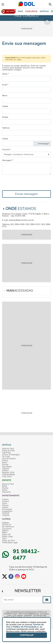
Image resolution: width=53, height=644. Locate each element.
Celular (5, 139)
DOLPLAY (7, 525)
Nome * (5, 74)
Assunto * (7, 150)
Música (5, 505)
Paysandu (6, 492)
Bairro (5, 96)
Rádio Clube (7, 537)
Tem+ (5, 539)
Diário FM (6, 535)
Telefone (6, 128)
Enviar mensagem (26, 194)
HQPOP (6, 513)
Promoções (7, 509)
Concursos (7, 529)
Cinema (5, 501)
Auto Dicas (7, 477)
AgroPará (6, 453)
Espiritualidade (8, 475)
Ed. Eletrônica (8, 527)
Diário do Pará (8, 451)
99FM (5, 533)
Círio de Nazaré (9, 459)
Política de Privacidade (13, 617)
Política (5, 471)
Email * (5, 85)
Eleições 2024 (8, 473)
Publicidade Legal (10, 543)
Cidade (5, 106)
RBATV (5, 531)
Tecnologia (7, 467)
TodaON (6, 515)
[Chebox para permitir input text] (36, 144)
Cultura (5, 499)
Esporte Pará (8, 484)
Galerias (6, 523)
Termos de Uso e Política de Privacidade (25, 626)
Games (5, 507)
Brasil (5, 463)
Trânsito (6, 469)
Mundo (5, 465)
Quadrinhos (7, 511)
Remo (5, 490)
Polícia (5, 461)
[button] (31, 11)
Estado (5, 117)
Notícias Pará (8, 449)
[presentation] (24, 183)
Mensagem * (8, 160)
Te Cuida (6, 457)
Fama (5, 503)
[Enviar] (47, 600)
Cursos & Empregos (11, 455)
